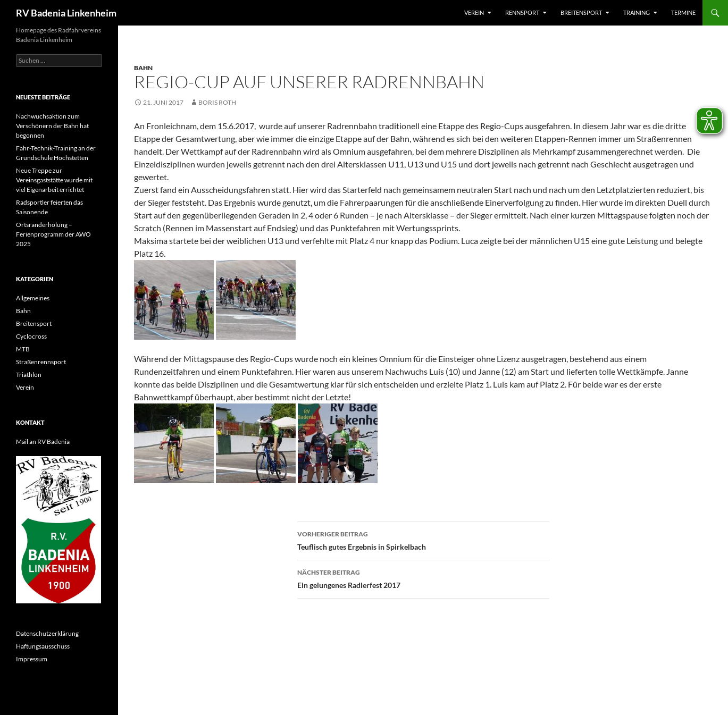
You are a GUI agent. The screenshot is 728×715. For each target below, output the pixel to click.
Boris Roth (217, 102)
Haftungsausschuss (43, 646)
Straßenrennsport (41, 362)
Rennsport (522, 12)
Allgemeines (33, 298)
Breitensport (581, 12)
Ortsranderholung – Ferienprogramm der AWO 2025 (53, 234)
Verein (474, 12)
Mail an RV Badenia (43, 441)
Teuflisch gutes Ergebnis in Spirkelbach (423, 540)
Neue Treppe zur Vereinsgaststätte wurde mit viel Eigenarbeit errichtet (54, 180)
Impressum (32, 659)
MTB (23, 349)
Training (637, 12)
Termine (683, 12)
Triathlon (29, 375)
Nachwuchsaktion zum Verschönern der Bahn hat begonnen (52, 126)
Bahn (143, 68)
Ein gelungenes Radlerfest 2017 (423, 578)
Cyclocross (31, 336)
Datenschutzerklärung (47, 633)
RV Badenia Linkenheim (66, 13)
